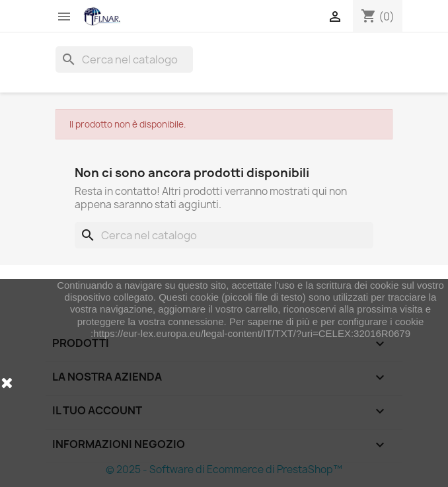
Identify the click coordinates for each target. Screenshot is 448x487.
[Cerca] (124, 59)
